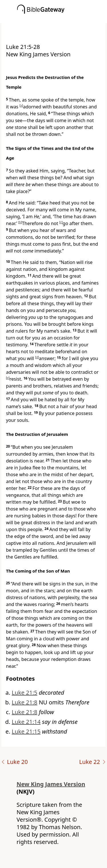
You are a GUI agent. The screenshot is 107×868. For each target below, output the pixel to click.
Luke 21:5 (25, 693)
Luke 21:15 (26, 731)
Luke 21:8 (25, 702)
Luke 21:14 (26, 722)
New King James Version (51, 784)
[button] (62, 19)
